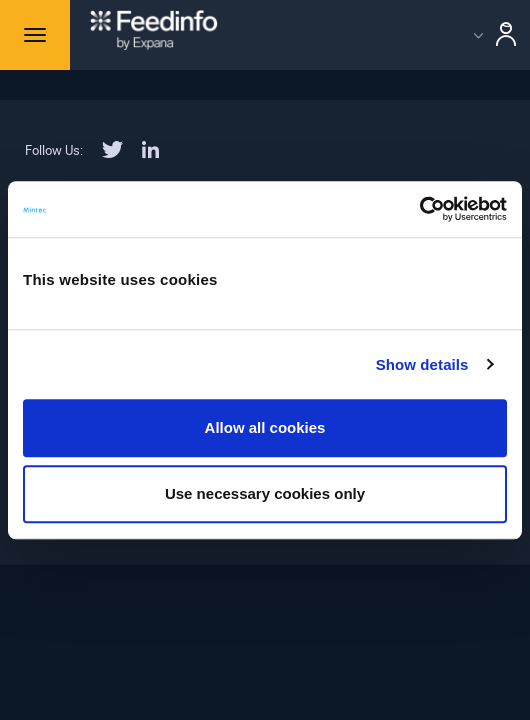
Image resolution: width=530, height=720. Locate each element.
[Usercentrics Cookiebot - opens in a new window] (419, 209)
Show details (422, 364)
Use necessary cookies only (265, 493)
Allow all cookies (265, 427)
